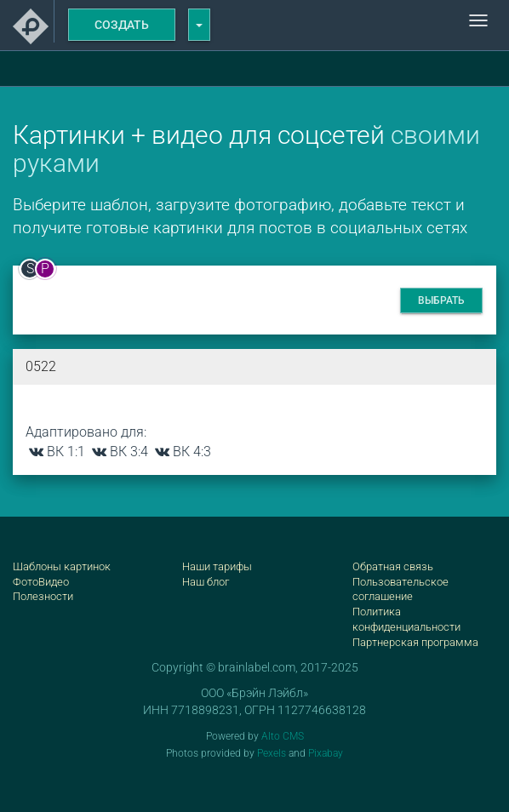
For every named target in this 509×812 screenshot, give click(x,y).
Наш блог (206, 582)
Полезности (43, 596)
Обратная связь (393, 566)
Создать (122, 25)
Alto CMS (283, 736)
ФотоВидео (41, 582)
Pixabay (326, 753)
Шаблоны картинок (62, 566)
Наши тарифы (217, 566)
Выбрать (441, 300)
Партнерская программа (415, 642)
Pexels (272, 753)
